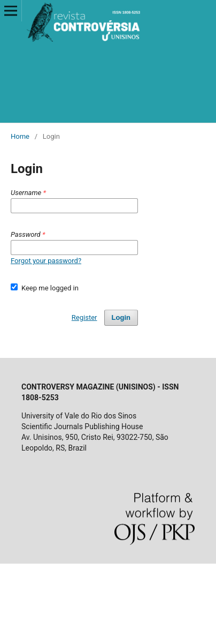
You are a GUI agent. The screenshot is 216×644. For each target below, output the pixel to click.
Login (121, 317)
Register (84, 317)
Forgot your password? (46, 261)
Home (20, 136)
